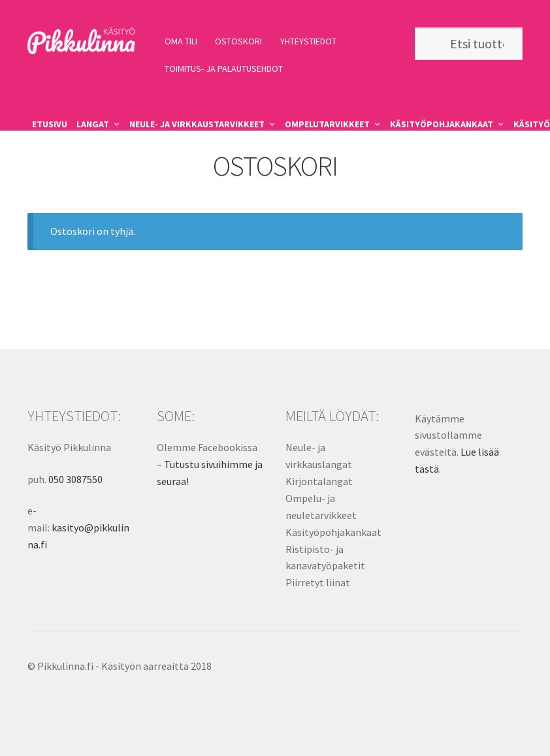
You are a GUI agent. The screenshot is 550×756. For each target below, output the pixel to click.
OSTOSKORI (238, 41)
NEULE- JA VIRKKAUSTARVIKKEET (197, 124)
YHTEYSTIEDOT (308, 41)
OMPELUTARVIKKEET (327, 124)
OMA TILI (181, 41)
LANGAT (93, 124)
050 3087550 (75, 479)
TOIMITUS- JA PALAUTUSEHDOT (224, 69)
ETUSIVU (50, 124)
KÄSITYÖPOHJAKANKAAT (442, 124)
